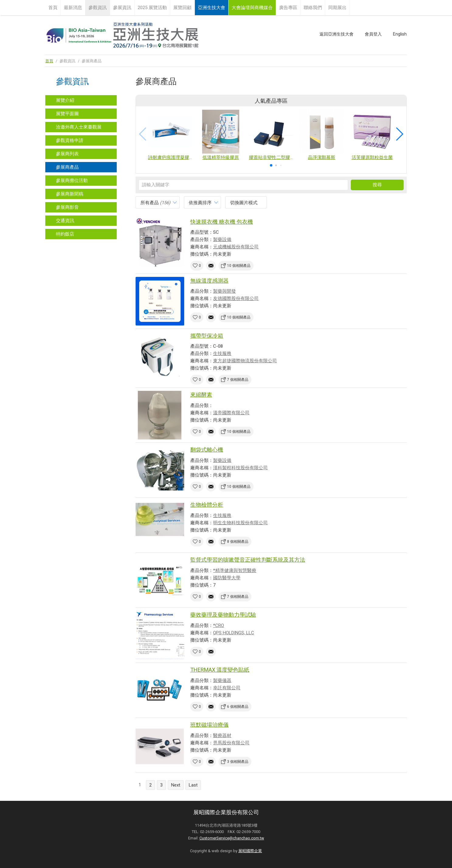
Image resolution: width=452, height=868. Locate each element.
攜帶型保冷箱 (207, 336)
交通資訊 (65, 221)
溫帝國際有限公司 (231, 413)
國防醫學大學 (227, 578)
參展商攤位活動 (72, 181)
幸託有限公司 (227, 688)
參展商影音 (67, 207)
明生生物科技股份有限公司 (240, 523)
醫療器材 (222, 735)
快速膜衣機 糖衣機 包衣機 (222, 222)
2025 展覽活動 (152, 8)
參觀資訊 (98, 8)
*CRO (219, 625)
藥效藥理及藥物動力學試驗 (223, 615)
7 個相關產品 (238, 380)
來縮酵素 (201, 395)
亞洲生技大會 (212, 8)
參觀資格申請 (70, 140)
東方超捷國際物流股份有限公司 (245, 361)
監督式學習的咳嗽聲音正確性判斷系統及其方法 (248, 560)
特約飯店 (65, 234)
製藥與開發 (224, 291)
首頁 (53, 8)
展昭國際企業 (250, 851)
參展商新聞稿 (70, 194)
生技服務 (222, 353)
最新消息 (73, 8)
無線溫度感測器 (209, 281)
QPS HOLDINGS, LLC (234, 633)
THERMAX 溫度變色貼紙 (220, 670)
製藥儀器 (222, 680)
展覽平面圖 (67, 114)
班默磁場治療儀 (209, 725)
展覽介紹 (65, 100)
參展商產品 (67, 167)
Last (193, 785)
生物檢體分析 (207, 505)
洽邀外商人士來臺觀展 (79, 127)
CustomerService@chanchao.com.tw (232, 838)
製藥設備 (222, 239)
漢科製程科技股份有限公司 (240, 468)
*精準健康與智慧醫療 (235, 570)
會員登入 (373, 34)
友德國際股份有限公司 (236, 298)
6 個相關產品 (238, 707)
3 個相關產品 (238, 762)
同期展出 (337, 8)
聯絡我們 (313, 8)
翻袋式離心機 (207, 450)
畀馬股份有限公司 (231, 743)
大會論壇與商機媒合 (252, 8)
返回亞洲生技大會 (336, 34)
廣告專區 (288, 8)
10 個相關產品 (239, 266)
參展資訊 (122, 8)
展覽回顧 (182, 8)
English (400, 34)
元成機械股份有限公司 (236, 247)
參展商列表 (67, 154)
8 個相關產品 (238, 542)
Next (176, 785)
